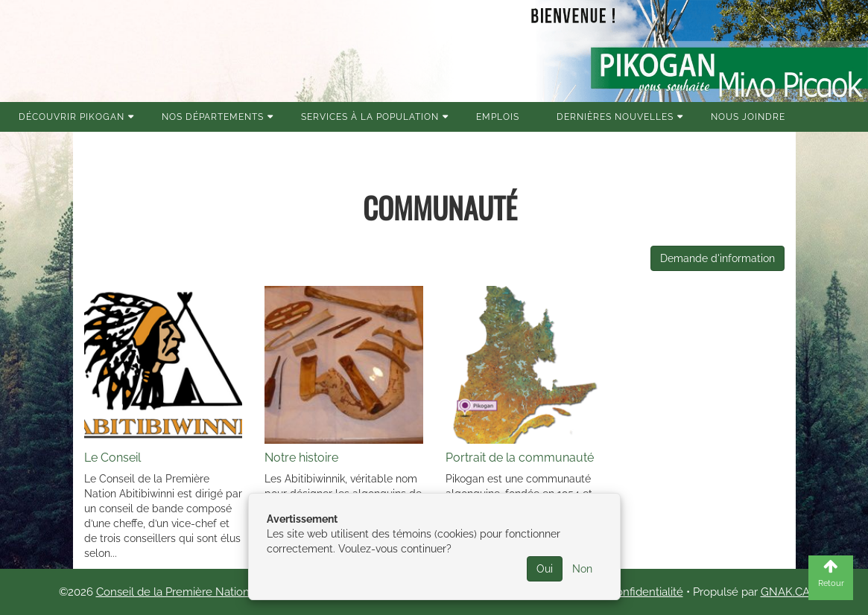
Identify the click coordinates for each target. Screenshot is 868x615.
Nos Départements (213, 117)
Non (582, 569)
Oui (545, 569)
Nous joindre (748, 117)
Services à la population (370, 117)
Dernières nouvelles (615, 117)
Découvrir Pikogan (72, 117)
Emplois (498, 117)
